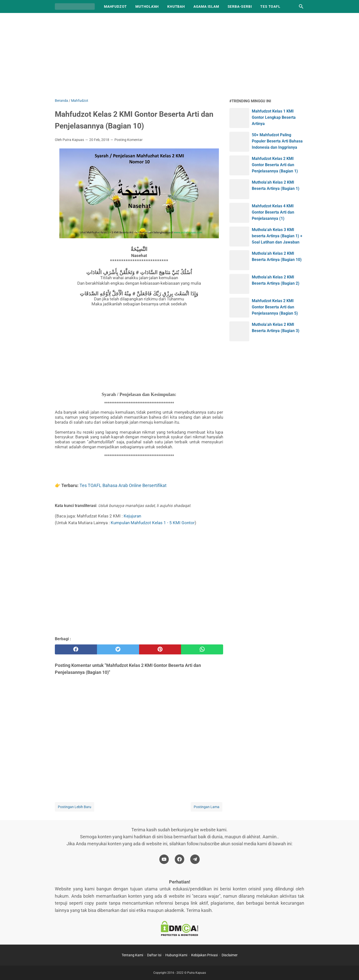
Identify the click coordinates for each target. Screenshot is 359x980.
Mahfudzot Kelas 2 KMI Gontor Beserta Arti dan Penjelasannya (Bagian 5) (275, 307)
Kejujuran (132, 516)
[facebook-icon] (179, 859)
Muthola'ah (147, 6)
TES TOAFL (270, 6)
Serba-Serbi (240, 6)
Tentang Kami (132, 955)
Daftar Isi (154, 955)
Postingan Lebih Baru (75, 807)
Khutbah (176, 6)
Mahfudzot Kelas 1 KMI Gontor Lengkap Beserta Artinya (274, 117)
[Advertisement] (179, 55)
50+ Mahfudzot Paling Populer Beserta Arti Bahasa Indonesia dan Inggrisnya (277, 141)
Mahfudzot (115, 6)
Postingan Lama (207, 807)
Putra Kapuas (197, 973)
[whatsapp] (202, 649)
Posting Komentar (129, 140)
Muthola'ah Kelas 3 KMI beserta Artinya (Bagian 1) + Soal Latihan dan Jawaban (277, 236)
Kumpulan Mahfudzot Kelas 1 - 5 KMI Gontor (153, 523)
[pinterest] (160, 649)
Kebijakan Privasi (204, 955)
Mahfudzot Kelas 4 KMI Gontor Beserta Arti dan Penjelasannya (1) (273, 212)
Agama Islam (206, 6)
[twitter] (118, 649)
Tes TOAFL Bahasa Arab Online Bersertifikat (123, 485)
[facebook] (76, 649)
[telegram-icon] (195, 859)
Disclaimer (230, 955)
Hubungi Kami (176, 955)
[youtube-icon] (164, 859)
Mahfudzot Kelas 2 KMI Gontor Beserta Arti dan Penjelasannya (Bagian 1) (275, 165)
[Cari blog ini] (301, 6)
